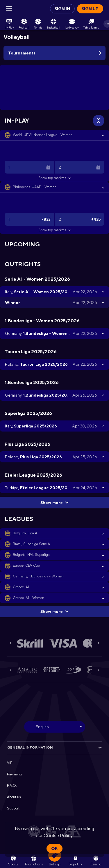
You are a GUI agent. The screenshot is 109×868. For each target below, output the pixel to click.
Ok (54, 848)
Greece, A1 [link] (21, 587)
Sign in (62, 9)
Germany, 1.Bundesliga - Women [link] (38, 576)
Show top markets (54, 178)
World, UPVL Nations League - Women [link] (43, 135)
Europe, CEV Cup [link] (26, 565)
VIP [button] (10, 763)
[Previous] (10, 643)
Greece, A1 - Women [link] (28, 598)
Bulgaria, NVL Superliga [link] (31, 555)
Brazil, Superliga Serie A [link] (32, 544)
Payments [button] (15, 774)
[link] (9, 24)
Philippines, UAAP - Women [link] (35, 187)
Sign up (90, 9)
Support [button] (13, 808)
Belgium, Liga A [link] (25, 533)
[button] (54, 135)
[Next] (99, 643)
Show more (54, 503)
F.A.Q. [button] (12, 786)
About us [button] (14, 797)
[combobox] (55, 727)
